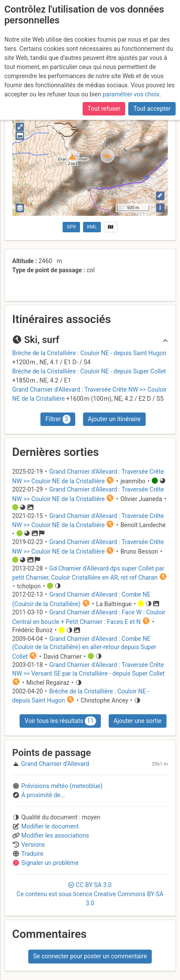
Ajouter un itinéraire (114, 419)
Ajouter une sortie (137, 721)
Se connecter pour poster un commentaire (90, 956)
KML (92, 227)
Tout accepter (152, 109)
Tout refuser (104, 109)
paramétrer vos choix (131, 94)
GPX (72, 227)
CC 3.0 (90, 894)
